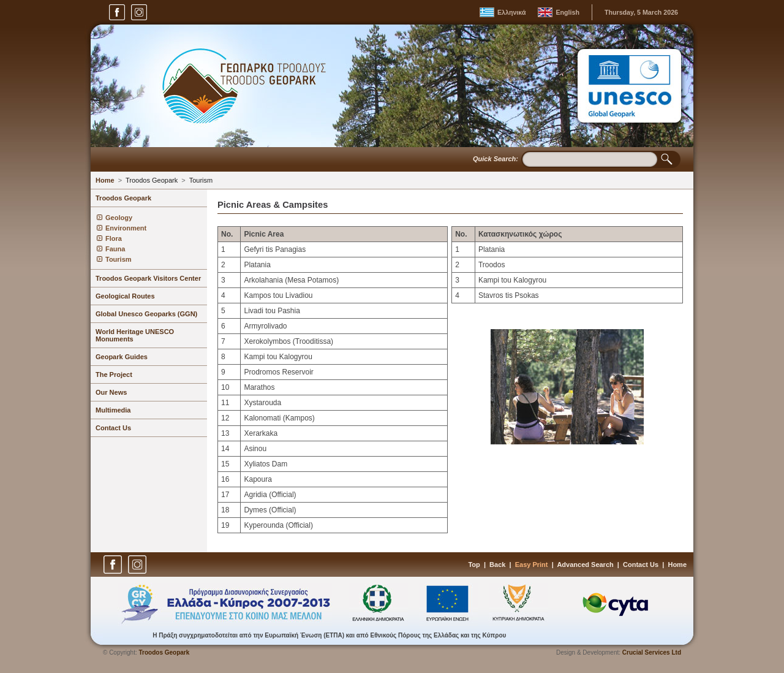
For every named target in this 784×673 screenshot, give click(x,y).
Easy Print (532, 565)
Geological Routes (125, 296)
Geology (119, 218)
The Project (114, 375)
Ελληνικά (512, 12)
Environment (126, 228)
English (567, 12)
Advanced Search (585, 565)
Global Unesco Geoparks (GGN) (146, 314)
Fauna (115, 249)
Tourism (201, 180)
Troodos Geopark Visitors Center (148, 278)
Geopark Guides (122, 357)
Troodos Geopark (152, 180)
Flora (114, 238)
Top (474, 565)
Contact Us (113, 428)
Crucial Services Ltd (652, 652)
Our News (111, 392)
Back (497, 565)
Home (105, 180)
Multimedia (113, 410)
